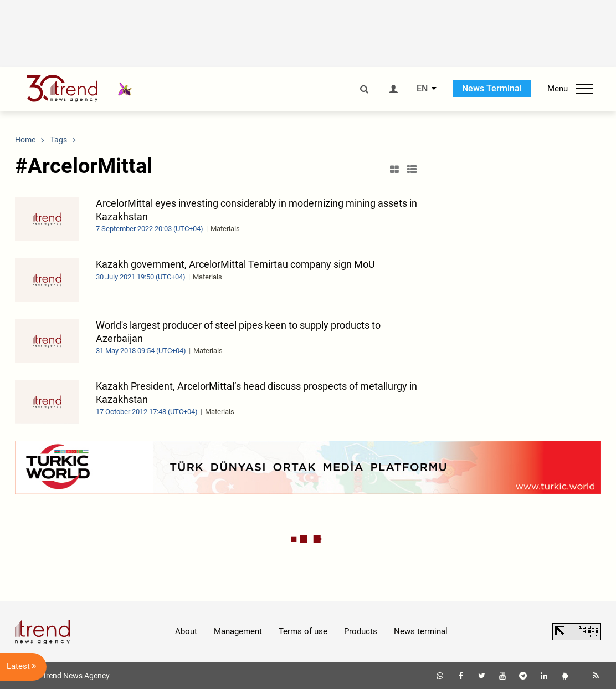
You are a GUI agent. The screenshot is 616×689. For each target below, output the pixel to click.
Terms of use (303, 631)
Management (238, 631)
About (186, 631)
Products (361, 631)
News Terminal (492, 88)
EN (422, 89)
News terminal (421, 631)
